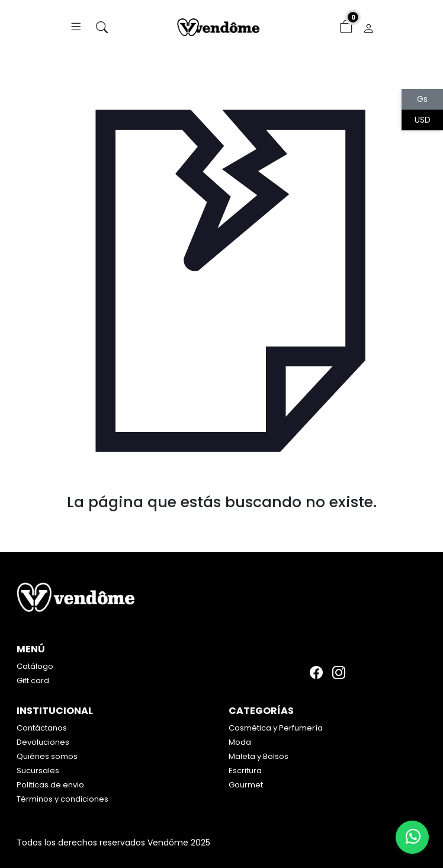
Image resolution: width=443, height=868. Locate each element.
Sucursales (38, 771)
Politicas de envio (50, 785)
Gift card (33, 680)
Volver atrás (222, 526)
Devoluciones (43, 742)
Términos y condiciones (62, 799)
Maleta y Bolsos (259, 756)
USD (423, 120)
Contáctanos (42, 728)
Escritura (245, 771)
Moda (240, 742)
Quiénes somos (47, 756)
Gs (422, 99)
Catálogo (35, 666)
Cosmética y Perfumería (276, 728)
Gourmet (246, 785)
